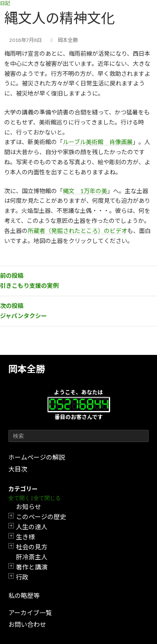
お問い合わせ (27, 624)
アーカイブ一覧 (30, 613)
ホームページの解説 (37, 457)
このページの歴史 (41, 517)
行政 (22, 577)
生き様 (25, 537)
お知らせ (28, 507)
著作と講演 (32, 567)
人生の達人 (32, 527)
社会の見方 (32, 547)
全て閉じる (47, 498)
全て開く (19, 498)
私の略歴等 (24, 595)
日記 (5, 3)
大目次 (18, 469)
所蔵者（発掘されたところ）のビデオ (77, 231)
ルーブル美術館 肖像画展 (98, 142)
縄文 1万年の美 (85, 191)
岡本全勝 (27, 369)
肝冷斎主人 (32, 557)
